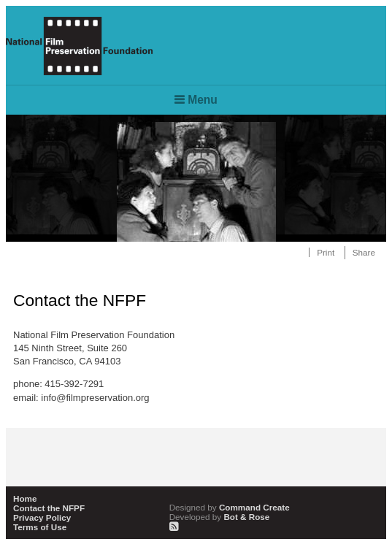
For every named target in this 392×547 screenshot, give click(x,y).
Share (364, 252)
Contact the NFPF (49, 508)
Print (326, 252)
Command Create (230, 507)
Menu (203, 100)
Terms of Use (40, 527)
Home (25, 498)
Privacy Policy (42, 517)
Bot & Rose (220, 517)
